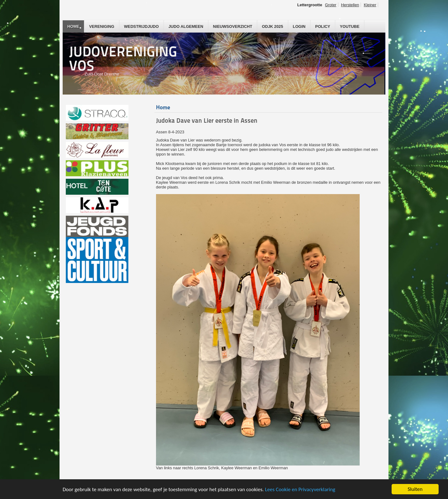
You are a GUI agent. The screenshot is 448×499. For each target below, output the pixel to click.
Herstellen (350, 5)
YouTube (350, 26)
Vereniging (102, 26)
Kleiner (370, 5)
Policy (323, 26)
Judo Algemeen (186, 26)
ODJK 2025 (273, 26)
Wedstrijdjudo (141, 26)
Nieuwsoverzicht (233, 26)
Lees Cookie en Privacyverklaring (300, 489)
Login (299, 26)
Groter (331, 5)
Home (73, 26)
